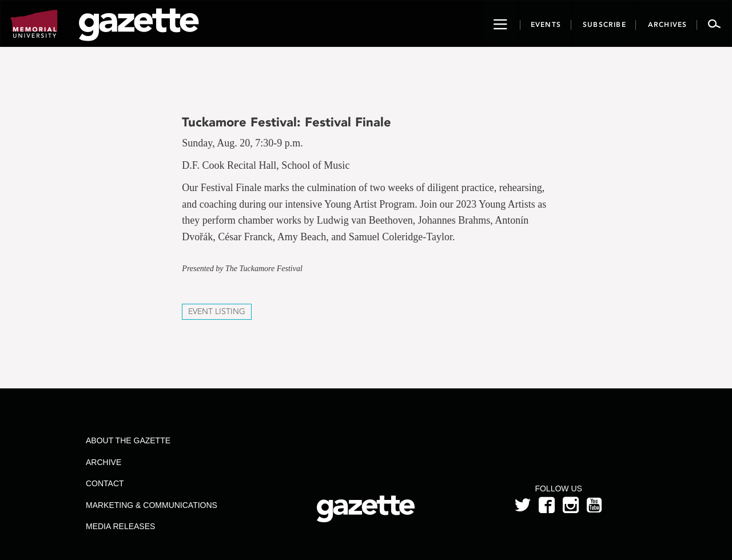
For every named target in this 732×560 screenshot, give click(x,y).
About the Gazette (128, 440)
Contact (105, 483)
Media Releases (120, 526)
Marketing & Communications (152, 505)
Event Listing (217, 311)
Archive (104, 462)
